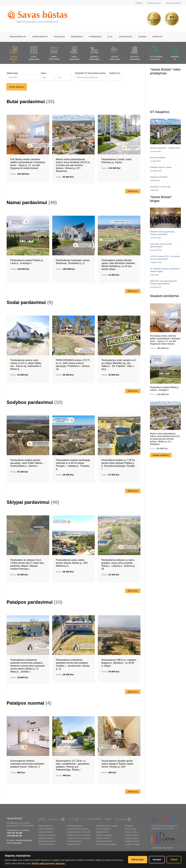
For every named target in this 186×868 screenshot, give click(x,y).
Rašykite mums (154, 3)
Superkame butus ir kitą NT (79, 832)
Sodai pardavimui (30, 302)
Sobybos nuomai (132, 838)
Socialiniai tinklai (173, 3)
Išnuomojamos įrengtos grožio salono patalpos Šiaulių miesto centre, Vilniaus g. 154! (117, 764)
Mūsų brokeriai (102, 832)
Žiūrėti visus (133, 191)
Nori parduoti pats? (104, 841)
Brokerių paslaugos (104, 835)
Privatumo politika (132, 844)
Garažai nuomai (132, 835)
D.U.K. (110, 37)
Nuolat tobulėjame (158, 158)
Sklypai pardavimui (33, 502)
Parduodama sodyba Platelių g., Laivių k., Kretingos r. (165, 389)
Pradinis (139, 3)
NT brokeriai (95, 37)
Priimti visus (138, 860)
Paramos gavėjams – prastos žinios (165, 148)
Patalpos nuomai (29, 703)
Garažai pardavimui (47, 844)
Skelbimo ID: (115, 73)
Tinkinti (174, 860)
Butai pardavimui (31, 102)
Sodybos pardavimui (35, 402)
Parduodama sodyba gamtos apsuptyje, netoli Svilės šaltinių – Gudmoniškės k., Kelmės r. (27, 463)
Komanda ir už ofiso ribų (160, 187)
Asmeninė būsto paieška (78, 829)
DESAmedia (168, 848)
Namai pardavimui (32, 202)
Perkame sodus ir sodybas (78, 838)
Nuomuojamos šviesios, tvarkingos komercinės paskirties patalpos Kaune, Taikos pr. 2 (27, 764)
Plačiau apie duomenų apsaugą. (48, 863)
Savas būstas (125, 37)
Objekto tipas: (12, 73)
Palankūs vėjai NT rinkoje (161, 167)
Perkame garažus (75, 841)
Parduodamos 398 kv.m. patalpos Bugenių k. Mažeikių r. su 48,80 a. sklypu (119, 663)
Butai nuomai (130, 829)
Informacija (77, 37)
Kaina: (44, 73)
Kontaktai (157, 37)
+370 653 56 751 (14, 836)
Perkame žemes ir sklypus (107, 826)
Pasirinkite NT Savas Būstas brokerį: (91, 73)
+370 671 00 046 (14, 833)
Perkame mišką (74, 844)
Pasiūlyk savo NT (103, 838)
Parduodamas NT (18, 37)
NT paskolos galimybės (106, 844)
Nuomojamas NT (40, 37)
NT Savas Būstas (103, 829)
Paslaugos (59, 37)
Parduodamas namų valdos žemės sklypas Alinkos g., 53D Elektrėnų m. (72, 563)
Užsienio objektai (74, 826)
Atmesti (157, 860)
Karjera (142, 37)
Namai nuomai (131, 832)
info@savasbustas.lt (24, 840)
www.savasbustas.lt (14, 843)
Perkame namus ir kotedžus (79, 835)
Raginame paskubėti (159, 177)
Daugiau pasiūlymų (161, 455)
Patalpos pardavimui (34, 602)
